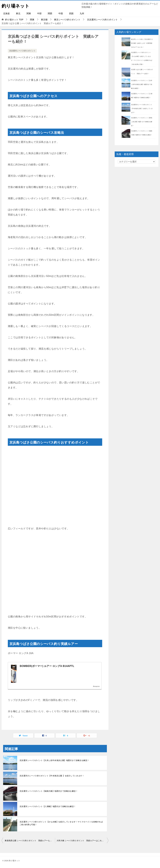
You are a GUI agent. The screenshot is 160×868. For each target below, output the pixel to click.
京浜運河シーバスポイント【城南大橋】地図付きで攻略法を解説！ (49, 791)
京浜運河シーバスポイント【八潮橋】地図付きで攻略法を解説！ (48, 806)
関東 (29, 13)
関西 (50, 13)
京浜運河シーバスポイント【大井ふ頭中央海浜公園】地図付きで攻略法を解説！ (54, 760)
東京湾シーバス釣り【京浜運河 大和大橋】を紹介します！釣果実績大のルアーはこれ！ (142, 43)
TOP (14, 20)
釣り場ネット (16, 5)
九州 (82, 13)
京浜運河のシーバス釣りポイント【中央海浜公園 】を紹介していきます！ (52, 776)
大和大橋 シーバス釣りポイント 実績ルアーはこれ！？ (81, 841)
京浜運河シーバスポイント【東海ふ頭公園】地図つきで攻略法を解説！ (142, 122)
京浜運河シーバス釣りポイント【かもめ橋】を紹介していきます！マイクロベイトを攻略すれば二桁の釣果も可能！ (61, 823)
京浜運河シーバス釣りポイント (22, 51)
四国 (71, 13)
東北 (18, 13)
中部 (39, 13)
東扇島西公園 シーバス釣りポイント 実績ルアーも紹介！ (30, 841)
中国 (61, 13)
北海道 (6, 13)
